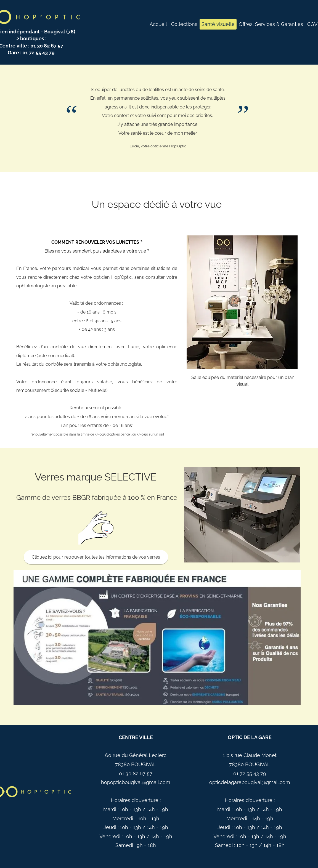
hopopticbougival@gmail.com (136, 782)
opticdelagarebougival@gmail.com (250, 782)
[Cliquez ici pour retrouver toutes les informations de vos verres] (96, 557)
